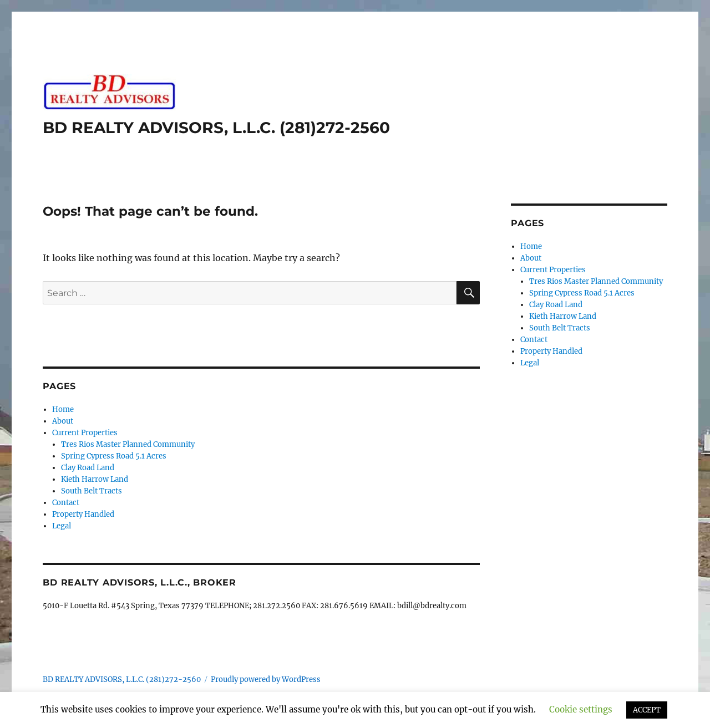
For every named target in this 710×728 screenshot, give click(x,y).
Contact (66, 503)
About (63, 421)
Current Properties (85, 433)
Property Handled (83, 514)
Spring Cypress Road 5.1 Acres (114, 456)
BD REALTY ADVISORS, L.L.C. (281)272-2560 (216, 128)
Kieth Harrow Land (95, 479)
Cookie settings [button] (581, 709)
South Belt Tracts (92, 491)
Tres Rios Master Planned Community (128, 444)
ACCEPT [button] (647, 710)
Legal (62, 526)
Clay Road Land (88, 468)
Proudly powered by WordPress (266, 679)
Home (63, 409)
